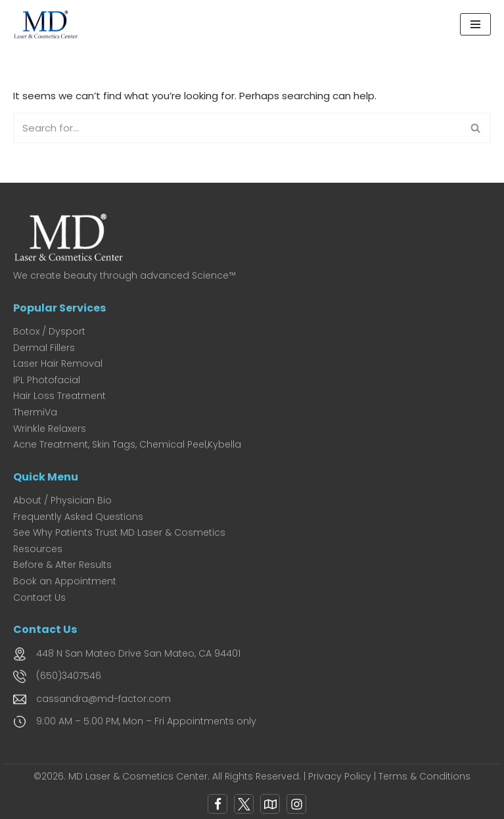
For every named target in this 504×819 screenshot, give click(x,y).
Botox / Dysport (49, 331)
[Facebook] (218, 804)
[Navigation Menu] (475, 24)
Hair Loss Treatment (59, 396)
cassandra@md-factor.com (103, 699)
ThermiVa (35, 412)
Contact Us (39, 597)
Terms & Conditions (424, 776)
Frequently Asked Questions (78, 517)
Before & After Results (62, 565)
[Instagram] (296, 804)
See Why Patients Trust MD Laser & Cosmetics (119, 532)
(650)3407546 (69, 676)
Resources (38, 549)
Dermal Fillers (44, 348)
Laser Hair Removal (58, 363)
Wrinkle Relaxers (50, 429)
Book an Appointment (65, 581)
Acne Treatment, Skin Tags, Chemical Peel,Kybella (127, 444)
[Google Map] (270, 804)
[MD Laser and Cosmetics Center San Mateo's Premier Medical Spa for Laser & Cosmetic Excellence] (49, 25)
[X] (244, 804)
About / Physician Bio (62, 500)
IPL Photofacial (47, 380)
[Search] (237, 128)
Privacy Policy (340, 776)
